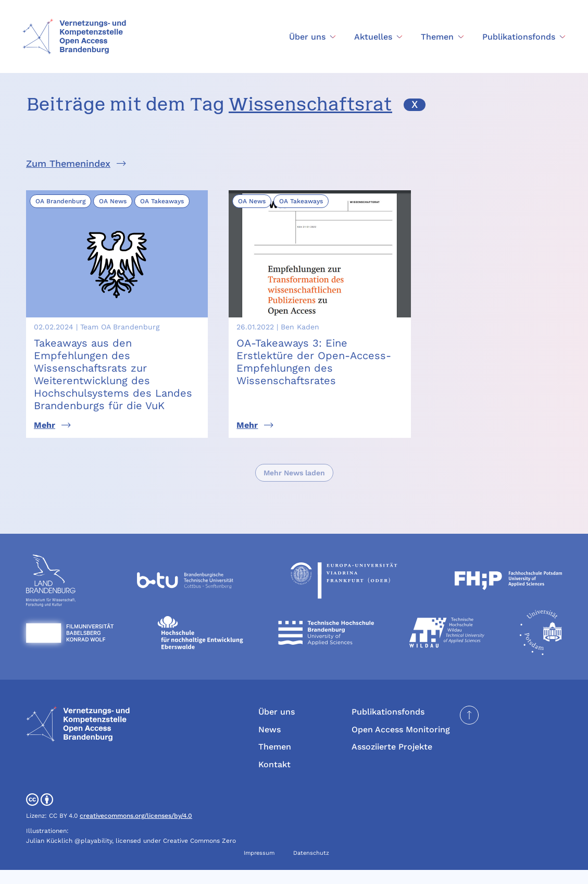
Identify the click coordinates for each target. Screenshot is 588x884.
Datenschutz (311, 867)
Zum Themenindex (68, 163)
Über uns (277, 726)
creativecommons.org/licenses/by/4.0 (136, 830)
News (270, 744)
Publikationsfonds (388, 726)
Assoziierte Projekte (392, 761)
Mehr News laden (294, 487)
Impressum (259, 867)
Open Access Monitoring (401, 744)
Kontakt (274, 778)
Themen (275, 761)
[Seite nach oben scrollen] (469, 729)
